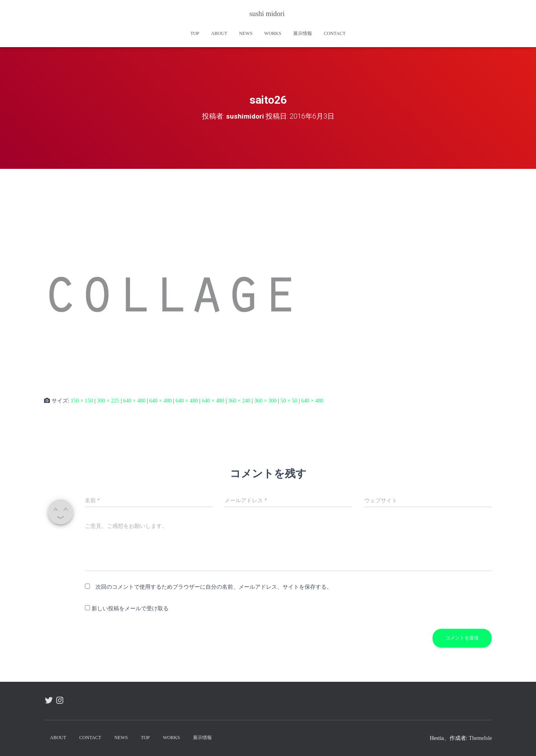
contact (335, 33)
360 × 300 (265, 401)
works (273, 33)
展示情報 (303, 33)
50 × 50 (289, 401)
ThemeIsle (480, 738)
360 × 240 (239, 401)
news (246, 33)
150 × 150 (82, 401)
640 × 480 (134, 401)
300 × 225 (108, 401)
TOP (195, 33)
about (219, 33)
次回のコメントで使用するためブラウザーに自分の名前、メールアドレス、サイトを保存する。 (214, 587)
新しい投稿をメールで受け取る (130, 609)
